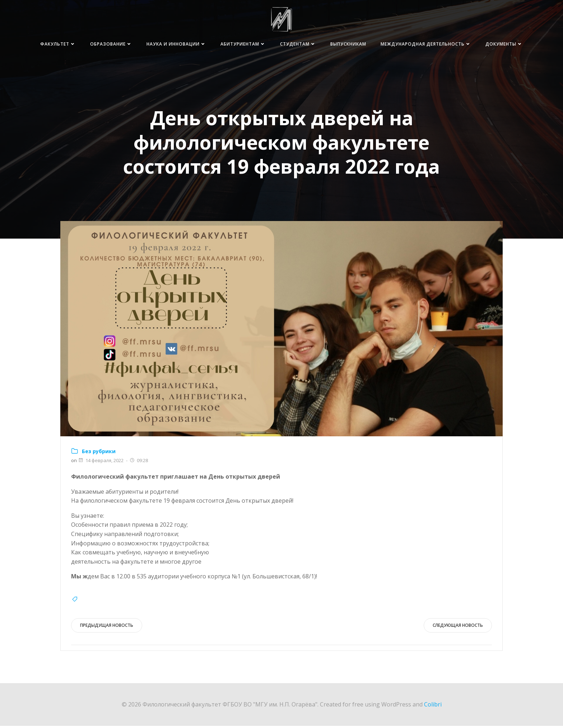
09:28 (139, 462)
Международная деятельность (477, 44)
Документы (503, 58)
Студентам (349, 44)
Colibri (433, 706)
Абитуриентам (294, 44)
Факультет (109, 44)
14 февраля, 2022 (101, 462)
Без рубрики (99, 453)
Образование (162, 44)
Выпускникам (399, 44)
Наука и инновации (227, 44)
